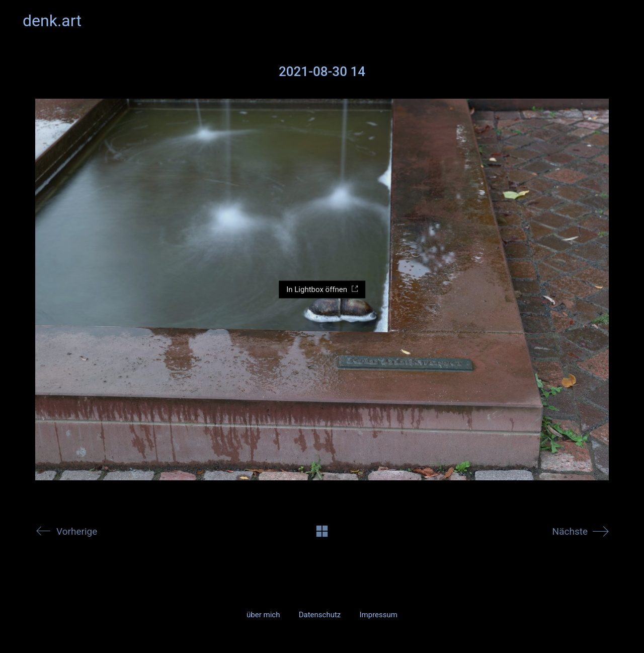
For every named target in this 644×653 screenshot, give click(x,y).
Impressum (378, 615)
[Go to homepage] (52, 21)
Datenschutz (320, 615)
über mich (263, 615)
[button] (616, 21)
